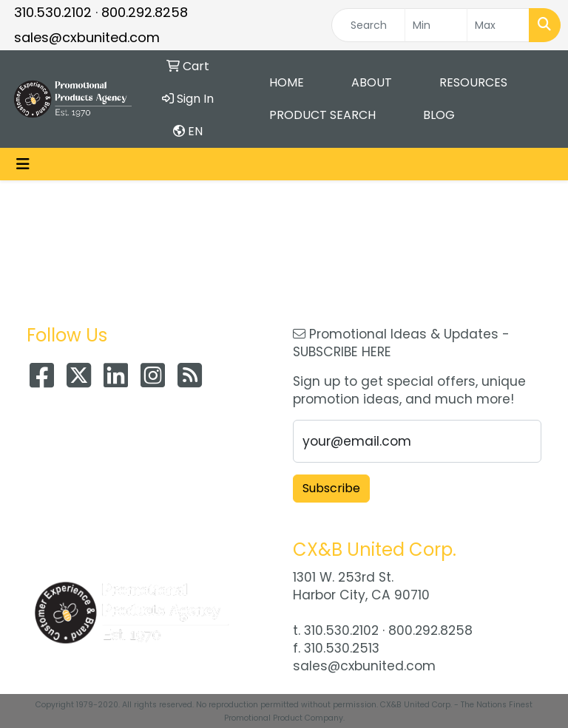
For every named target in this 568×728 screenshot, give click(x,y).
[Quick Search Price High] (498, 25)
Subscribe (331, 488)
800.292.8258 (145, 12)
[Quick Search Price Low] (436, 25)
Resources (473, 82)
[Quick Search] (368, 25)
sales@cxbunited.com (87, 37)
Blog (439, 115)
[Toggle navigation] (23, 164)
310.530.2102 (53, 12)
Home (287, 82)
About (372, 82)
